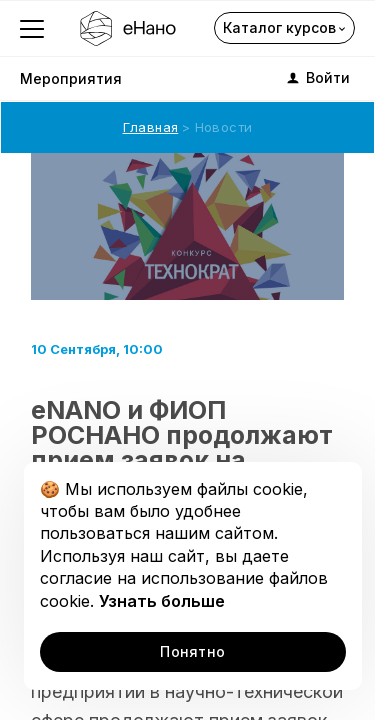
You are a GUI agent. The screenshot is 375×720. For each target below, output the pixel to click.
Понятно (192, 651)
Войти (317, 78)
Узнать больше (162, 601)
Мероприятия (71, 78)
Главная (151, 127)
